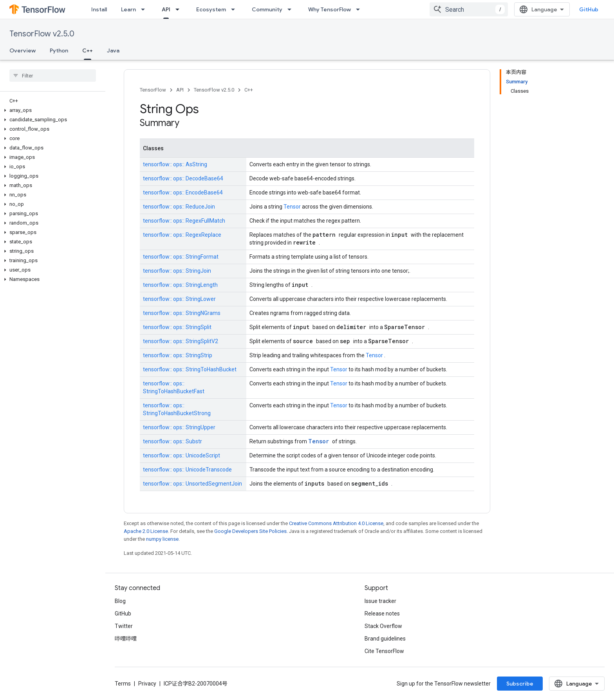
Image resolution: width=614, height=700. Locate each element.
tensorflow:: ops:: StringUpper (179, 427)
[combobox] (469, 9)
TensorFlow (153, 90)
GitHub (589, 9)
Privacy (147, 684)
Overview (23, 50)
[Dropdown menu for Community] (292, 9)
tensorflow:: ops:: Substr (172, 441)
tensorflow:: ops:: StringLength (180, 285)
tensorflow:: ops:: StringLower (179, 299)
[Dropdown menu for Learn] (145, 9)
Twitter (124, 626)
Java (113, 50)
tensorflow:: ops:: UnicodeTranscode (187, 470)
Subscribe (520, 684)
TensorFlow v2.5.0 (42, 34)
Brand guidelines (385, 639)
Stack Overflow (383, 626)
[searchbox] (53, 76)
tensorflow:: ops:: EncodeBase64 (183, 193)
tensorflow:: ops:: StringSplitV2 (181, 341)
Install (99, 9)
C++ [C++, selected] (88, 50)
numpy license (162, 539)
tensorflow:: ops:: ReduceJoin (179, 207)
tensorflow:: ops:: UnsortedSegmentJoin (192, 484)
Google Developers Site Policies (250, 531)
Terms (123, 684)
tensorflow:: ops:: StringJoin (177, 271)
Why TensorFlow (330, 9)
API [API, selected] (166, 9)
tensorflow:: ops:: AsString (175, 164)
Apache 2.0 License (146, 531)
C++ (249, 90)
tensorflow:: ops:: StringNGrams (182, 313)
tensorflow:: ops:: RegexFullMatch (184, 221)
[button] (51, 110)
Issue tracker (380, 601)
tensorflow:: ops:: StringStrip (178, 355)
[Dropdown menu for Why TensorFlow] (360, 9)
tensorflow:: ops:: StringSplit (177, 327)
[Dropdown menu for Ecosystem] (235, 9)
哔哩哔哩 (126, 639)
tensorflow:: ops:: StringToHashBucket (190, 369)
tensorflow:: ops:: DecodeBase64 (183, 178)
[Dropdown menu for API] (180, 9)
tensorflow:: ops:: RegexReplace (182, 235)
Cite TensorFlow (384, 651)
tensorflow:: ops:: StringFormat (181, 257)
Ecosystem (211, 9)
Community (267, 9)
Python (59, 50)
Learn (128, 9)
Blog (120, 601)
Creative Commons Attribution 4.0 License (336, 523)
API (180, 90)
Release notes (382, 614)
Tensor (293, 207)
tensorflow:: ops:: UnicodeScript (181, 455)
